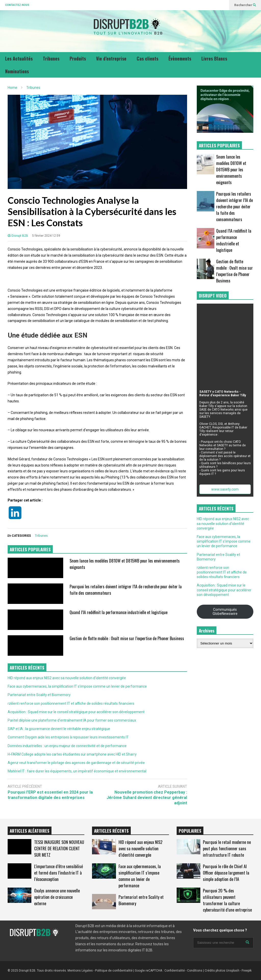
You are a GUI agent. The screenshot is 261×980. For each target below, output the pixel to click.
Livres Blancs (214, 58)
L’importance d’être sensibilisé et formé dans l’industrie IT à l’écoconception (58, 873)
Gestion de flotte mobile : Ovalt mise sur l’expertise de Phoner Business (127, 638)
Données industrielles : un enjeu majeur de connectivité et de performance (67, 746)
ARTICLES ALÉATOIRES (30, 831)
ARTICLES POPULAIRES (30, 549)
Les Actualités (19, 58)
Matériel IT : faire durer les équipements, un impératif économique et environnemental (77, 771)
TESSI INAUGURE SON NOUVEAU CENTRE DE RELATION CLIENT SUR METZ (59, 848)
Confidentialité (175, 971)
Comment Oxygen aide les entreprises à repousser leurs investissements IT (68, 737)
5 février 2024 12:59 (46, 236)
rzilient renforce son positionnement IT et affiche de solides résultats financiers (71, 703)
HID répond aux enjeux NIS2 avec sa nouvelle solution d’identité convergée (67, 678)
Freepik (247, 971)
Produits (78, 58)
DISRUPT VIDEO (213, 296)
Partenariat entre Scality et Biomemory (39, 695)
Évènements (180, 58)
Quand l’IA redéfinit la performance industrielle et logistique (119, 612)
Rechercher (245, 5)
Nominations (17, 71)
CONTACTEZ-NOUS (17, 5)
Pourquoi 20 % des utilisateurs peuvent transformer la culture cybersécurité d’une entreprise (227, 900)
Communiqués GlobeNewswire (225, 612)
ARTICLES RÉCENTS (111, 831)
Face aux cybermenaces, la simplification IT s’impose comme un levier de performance (77, 686)
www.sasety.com (225, 489)
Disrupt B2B (18, 236)
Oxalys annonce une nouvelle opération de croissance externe (57, 897)
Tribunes (51, 58)
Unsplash (233, 971)
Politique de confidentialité (114, 971)
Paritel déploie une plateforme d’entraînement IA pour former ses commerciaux (72, 720)
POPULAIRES (190, 831)
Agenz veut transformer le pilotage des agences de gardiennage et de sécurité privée (76, 763)
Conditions (195, 971)
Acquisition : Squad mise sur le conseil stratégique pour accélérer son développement (76, 712)
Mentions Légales (80, 971)
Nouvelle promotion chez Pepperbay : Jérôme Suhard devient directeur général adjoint (147, 798)
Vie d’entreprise (111, 58)
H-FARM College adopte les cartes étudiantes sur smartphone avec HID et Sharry (72, 754)
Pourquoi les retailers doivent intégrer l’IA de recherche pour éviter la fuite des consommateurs (234, 206)
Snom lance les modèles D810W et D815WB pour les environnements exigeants (231, 169)
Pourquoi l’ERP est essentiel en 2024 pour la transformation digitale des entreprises (50, 795)
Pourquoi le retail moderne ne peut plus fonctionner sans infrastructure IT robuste (227, 848)
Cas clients (147, 58)
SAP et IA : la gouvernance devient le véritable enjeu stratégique (59, 729)
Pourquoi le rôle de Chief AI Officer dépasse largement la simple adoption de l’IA (226, 873)
